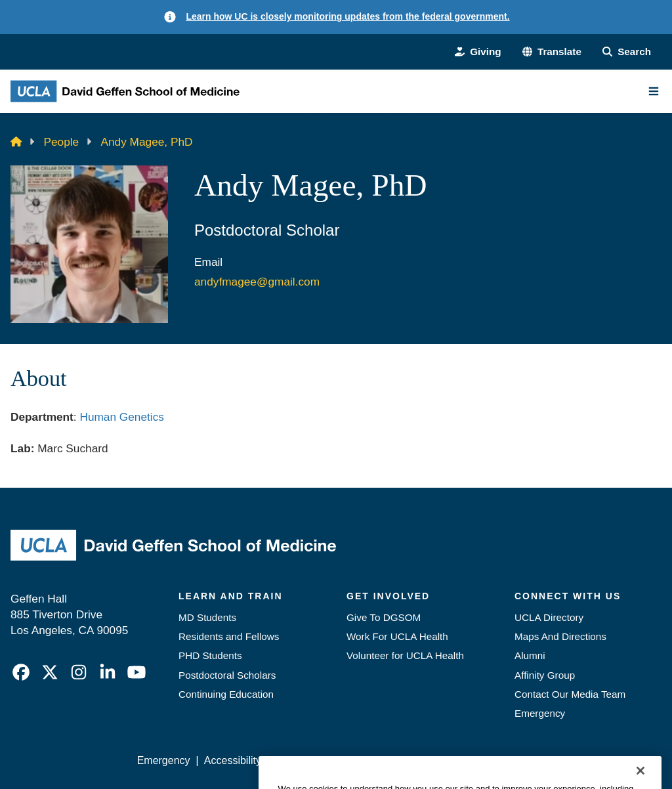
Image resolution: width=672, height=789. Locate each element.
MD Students (207, 617)
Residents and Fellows (229, 636)
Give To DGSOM (384, 617)
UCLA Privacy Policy (323, 760)
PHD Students (210, 655)
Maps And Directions (560, 636)
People (62, 142)
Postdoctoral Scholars (227, 675)
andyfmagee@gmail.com (257, 282)
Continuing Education (226, 694)
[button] (552, 52)
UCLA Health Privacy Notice (450, 760)
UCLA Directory (549, 617)
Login (542, 760)
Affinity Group (545, 675)
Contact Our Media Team (570, 694)
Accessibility (233, 760)
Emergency (540, 713)
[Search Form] (627, 52)
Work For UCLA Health (397, 636)
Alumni (530, 655)
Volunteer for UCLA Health (405, 655)
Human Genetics (121, 417)
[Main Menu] (654, 91)
